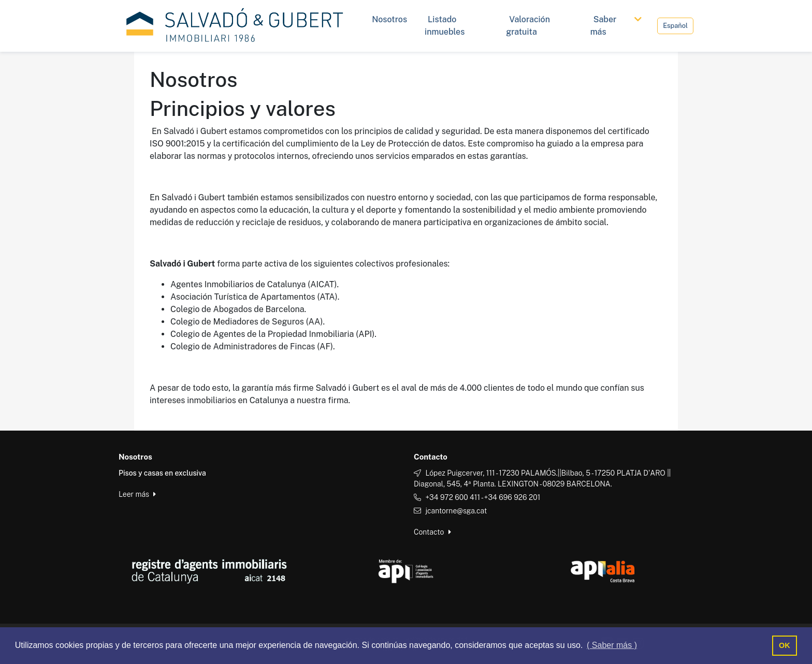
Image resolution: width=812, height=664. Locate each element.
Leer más (137, 494)
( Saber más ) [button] (612, 645)
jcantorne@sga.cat (456, 511)
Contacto (432, 532)
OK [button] (785, 645)
